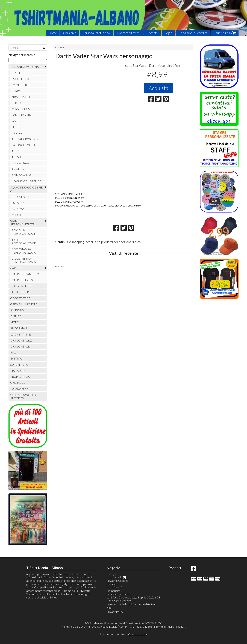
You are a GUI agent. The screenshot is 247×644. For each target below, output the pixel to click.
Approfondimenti (129, 33)
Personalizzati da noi (97, 33)
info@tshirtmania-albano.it (170, 626)
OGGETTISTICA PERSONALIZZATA (24, 260)
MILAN (16, 215)
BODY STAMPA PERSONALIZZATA (24, 251)
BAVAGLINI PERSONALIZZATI (23, 232)
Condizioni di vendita (193, 33)
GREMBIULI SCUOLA (24, 304)
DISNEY (60, 47)
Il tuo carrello (225, 33)
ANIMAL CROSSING (25, 139)
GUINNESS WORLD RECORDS (23, 396)
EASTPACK (17, 358)
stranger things (20, 163)
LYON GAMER (21, 85)
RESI (110, 607)
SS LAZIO (18, 203)
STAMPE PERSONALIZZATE (22, 223)
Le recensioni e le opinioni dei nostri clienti (131, 604)
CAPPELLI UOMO (23, 280)
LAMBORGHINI (22, 115)
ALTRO (15, 322)
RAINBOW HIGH (23, 175)
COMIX (16, 103)
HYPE (15, 127)
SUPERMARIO (19, 365)
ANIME (16, 151)
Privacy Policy (115, 612)
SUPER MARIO (21, 79)
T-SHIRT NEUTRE (21, 286)
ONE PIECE (18, 383)
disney (136, 242)
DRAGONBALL (20, 346)
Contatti (153, 33)
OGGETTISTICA (20, 298)
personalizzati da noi (119, 594)
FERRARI (17, 91)
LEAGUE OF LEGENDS (26, 181)
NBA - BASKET (21, 97)
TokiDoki (17, 157)
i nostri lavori (114, 587)
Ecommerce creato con (123, 634)
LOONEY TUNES (21, 334)
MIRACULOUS (21, 109)
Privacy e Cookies (117, 581)
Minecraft (18, 133)
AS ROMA (18, 209)
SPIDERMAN (19, 328)
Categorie (113, 574)
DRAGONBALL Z (21, 340)
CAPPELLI (17, 268)
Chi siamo (70, 33)
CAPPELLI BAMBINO (25, 274)
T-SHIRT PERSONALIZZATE (24, 241)
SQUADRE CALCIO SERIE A (27, 189)
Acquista (158, 88)
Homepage (113, 591)
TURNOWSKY (19, 389)
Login (168, 33)
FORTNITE (19, 73)
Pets (13, 352)
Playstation (18, 169)
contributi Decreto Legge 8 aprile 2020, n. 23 (133, 597)
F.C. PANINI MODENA (24, 67)
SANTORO (17, 310)
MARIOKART (18, 371)
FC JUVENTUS (21, 197)
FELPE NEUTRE (20, 292)
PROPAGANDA (20, 377)
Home (53, 33)
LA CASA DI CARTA (24, 145)
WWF (15, 121)
